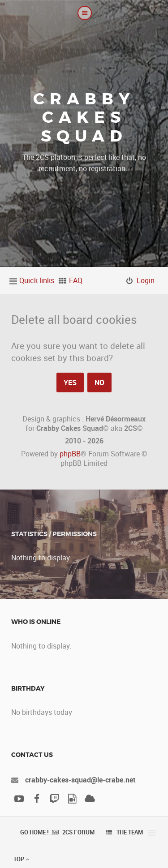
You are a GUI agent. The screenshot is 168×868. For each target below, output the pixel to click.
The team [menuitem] (130, 832)
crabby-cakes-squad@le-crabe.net (80, 780)
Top (21, 859)
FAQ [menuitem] (76, 280)
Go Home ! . (36, 832)
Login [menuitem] (146, 280)
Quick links (37, 280)
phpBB (70, 454)
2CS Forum (78, 832)
